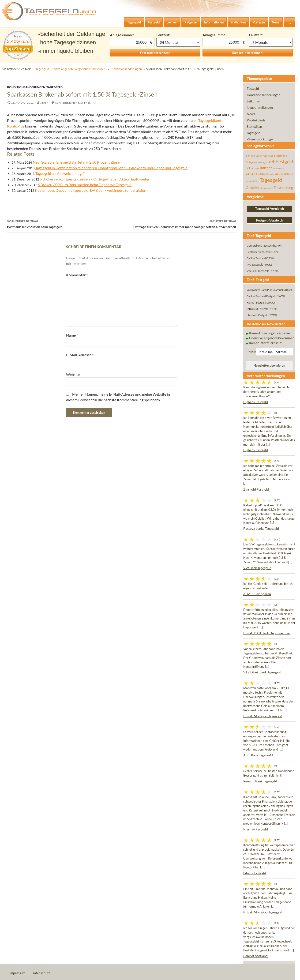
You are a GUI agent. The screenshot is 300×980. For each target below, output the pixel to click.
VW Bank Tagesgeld (257, 568)
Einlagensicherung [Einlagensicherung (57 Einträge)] (255, 162)
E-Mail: (251, 352)
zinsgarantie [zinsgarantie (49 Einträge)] (266, 188)
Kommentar (77, 275)
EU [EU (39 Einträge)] (267, 162)
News (251, 114)
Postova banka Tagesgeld (261, 528)
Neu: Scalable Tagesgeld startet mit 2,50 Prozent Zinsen (77, 162)
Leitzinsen (254, 101)
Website (73, 374)
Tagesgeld (54, 87)
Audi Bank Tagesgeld (258, 755)
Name (72, 335)
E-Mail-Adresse (80, 355)
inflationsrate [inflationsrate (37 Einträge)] (278, 168)
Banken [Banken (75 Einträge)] (250, 156)
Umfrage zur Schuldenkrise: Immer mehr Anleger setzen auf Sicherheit (179, 224)
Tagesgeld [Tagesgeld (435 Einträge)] (271, 180)
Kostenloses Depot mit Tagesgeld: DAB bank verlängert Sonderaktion (91, 190)
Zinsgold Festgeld (256, 489)
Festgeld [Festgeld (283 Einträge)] (285, 161)
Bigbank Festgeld (256, 402)
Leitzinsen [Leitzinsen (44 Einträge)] (263, 174)
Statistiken (254, 126)
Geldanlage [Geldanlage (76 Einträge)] (253, 168)
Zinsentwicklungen (261, 139)
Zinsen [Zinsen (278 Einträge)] (252, 187)
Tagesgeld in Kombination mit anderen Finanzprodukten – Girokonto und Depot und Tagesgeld (111, 168)
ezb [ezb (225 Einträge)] (272, 161)
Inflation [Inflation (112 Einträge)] (266, 168)
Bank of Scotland (255, 956)
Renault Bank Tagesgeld (260, 781)
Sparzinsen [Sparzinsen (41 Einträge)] (288, 174)
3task (44, 103)
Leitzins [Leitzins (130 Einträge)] (252, 173)
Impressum (17, 973)
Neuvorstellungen (260, 107)
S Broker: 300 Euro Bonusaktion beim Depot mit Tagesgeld (85, 185)
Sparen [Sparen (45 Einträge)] (278, 174)
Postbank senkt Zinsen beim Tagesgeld (64, 224)
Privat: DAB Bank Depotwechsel (267, 633)
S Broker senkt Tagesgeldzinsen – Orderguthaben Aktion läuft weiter (95, 179)
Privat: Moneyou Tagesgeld (263, 716)
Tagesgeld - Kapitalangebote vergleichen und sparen (71, 69)
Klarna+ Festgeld (256, 829)
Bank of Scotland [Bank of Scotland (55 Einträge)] (264, 156)
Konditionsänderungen (127, 69)
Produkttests (256, 120)
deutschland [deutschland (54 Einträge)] (281, 156)
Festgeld (253, 88)
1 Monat (178, 42)
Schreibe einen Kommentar (76, 103)
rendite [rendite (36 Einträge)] (271, 174)
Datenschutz (41, 973)
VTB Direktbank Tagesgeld (262, 672)
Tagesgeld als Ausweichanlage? (60, 173)
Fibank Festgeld (255, 873)
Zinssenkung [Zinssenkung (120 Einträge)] (283, 188)
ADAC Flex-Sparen (257, 594)
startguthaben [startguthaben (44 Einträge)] (252, 181)
